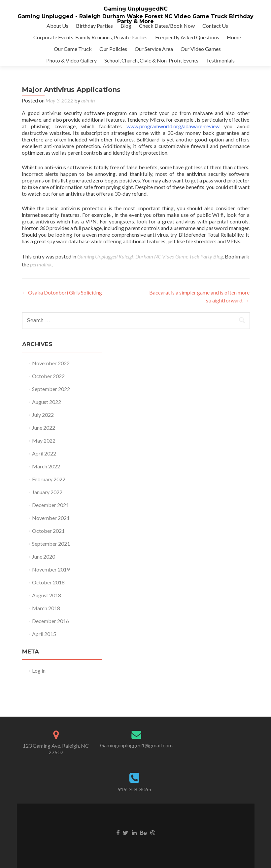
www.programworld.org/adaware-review (173, 126)
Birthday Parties (94, 26)
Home (234, 37)
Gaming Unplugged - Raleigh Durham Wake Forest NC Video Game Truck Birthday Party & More (135, 19)
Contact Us (215, 26)
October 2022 (48, 376)
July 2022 (43, 415)
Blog (126, 26)
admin (88, 100)
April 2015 (44, 634)
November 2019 (51, 569)
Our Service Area (154, 49)
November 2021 (51, 518)
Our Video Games (201, 49)
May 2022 (44, 440)
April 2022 (44, 453)
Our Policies (113, 49)
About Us (57, 26)
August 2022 (47, 402)
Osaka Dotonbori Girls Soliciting (62, 292)
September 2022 (51, 389)
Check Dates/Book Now (167, 26)
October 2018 (48, 582)
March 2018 (46, 608)
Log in (39, 671)
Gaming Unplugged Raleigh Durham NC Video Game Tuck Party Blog (150, 256)
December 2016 (51, 621)
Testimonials (220, 60)
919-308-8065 (134, 789)
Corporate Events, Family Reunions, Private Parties (90, 37)
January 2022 (47, 492)
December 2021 (51, 505)
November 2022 (51, 363)
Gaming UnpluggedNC (136, 9)
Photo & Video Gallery (71, 60)
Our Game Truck (73, 49)
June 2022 (44, 428)
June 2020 (44, 556)
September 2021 (51, 544)
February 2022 (49, 479)
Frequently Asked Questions (187, 37)
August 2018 (47, 595)
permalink (41, 264)
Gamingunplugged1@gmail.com (136, 745)
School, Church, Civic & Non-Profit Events (151, 60)
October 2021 (48, 531)
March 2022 (46, 466)
